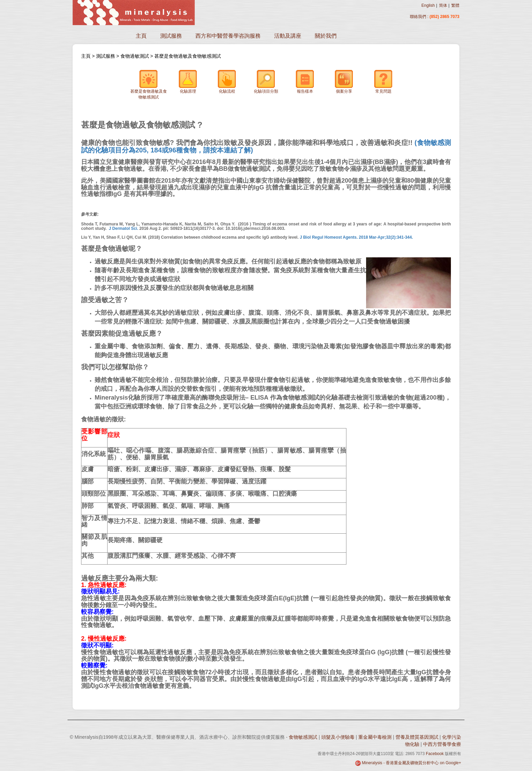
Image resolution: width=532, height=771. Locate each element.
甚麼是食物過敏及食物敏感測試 (188, 56)
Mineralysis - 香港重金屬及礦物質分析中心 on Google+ (412, 763)
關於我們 (326, 36)
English (428, 5)
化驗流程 (227, 82)
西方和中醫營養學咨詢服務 (228, 36)
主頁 (141, 36)
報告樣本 (305, 82)
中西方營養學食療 (442, 744)
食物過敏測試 (135, 56)
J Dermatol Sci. (124, 228)
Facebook (435, 754)
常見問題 (383, 82)
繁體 (455, 5)
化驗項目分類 (266, 82)
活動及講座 (288, 36)
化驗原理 (188, 82)
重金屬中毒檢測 (375, 737)
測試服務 (171, 36)
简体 (443, 5)
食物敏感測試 (303, 737)
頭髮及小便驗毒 (338, 737)
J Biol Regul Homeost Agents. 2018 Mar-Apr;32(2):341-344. (356, 237)
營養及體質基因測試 (417, 737)
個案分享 (344, 82)
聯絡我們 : (420, 17)
